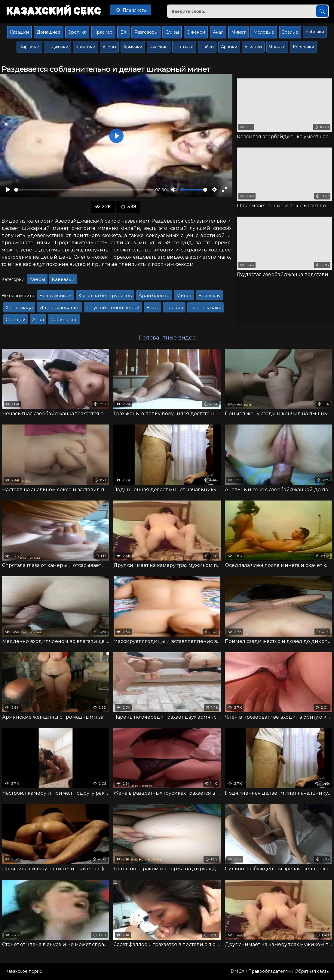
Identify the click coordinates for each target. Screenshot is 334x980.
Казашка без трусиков (105, 295)
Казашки (19, 32)
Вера (152, 307)
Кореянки (303, 47)
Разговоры (146, 32)
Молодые (264, 32)
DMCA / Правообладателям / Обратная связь (280, 971)
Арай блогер (154, 295)
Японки (277, 47)
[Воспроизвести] (8, 190)
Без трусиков (55, 295)
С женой (196, 32)
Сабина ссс (64, 320)
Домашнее (49, 32)
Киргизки (29, 47)
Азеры (109, 47)
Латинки (184, 47)
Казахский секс (54, 11)
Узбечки (315, 32)
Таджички (57, 47)
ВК (123, 32)
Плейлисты (131, 10)
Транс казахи (205, 307)
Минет (238, 32)
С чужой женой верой (113, 307)
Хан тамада (19, 307)
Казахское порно (24, 971)
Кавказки (85, 47)
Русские (159, 47)
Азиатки (253, 47)
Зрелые (290, 32)
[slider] (83, 190)
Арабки (229, 47)
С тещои (16, 320)
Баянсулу (209, 295)
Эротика (77, 32)
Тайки (207, 47)
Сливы (172, 32)
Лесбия (174, 307)
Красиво (103, 32)
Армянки (133, 47)
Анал (218, 32)
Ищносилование (60, 307)
